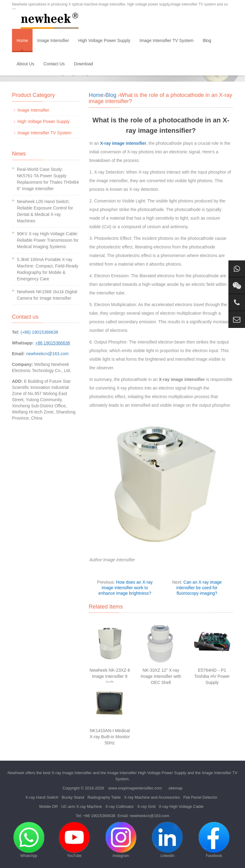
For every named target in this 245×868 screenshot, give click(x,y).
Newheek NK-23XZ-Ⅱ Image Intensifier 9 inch (110, 676)
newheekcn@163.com (47, 354)
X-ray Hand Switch (42, 797)
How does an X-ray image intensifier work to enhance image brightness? (125, 588)
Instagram (121, 840)
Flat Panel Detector (200, 797)
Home (22, 40)
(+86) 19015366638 (39, 332)
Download (84, 64)
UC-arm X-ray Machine (82, 807)
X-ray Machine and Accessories (152, 797)
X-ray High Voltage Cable (181, 807)
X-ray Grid (146, 807)
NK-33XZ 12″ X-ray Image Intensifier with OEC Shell (161, 676)
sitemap (176, 788)
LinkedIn (167, 840)
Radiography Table (104, 797)
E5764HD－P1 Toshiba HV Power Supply (212, 676)
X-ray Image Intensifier (72, 773)
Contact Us (54, 64)
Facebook (214, 840)
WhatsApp (29, 840)
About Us (25, 64)
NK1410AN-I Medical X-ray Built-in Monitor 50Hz (110, 737)
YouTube (74, 840)
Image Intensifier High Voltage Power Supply (147, 773)
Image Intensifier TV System (167, 40)
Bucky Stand (73, 797)
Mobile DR (49, 807)
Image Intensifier (53, 40)
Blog (207, 40)
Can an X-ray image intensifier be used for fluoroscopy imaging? (199, 588)
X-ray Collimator (120, 807)
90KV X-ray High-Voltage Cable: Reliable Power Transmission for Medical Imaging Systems (48, 240)
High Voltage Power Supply (104, 40)
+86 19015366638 (99, 816)
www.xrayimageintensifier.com (135, 788)
